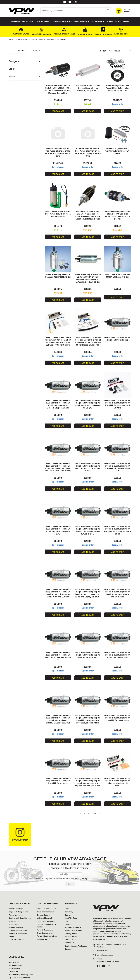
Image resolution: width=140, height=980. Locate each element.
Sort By (103, 51)
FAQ (67, 910)
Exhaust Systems (16, 916)
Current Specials (62, 22)
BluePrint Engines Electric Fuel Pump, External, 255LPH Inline (118, 149)
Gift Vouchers (14, 957)
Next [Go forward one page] (96, 803)
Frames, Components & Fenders (46, 914)
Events (68, 904)
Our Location (70, 929)
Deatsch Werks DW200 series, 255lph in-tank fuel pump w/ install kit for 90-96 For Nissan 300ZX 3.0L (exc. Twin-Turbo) (58, 462)
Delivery (68, 913)
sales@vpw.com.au (105, 944)
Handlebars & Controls (46, 910)
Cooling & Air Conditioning (20, 907)
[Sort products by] (119, 51)
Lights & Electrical (44, 907)
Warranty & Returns (73, 916)
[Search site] (108, 11)
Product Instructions (73, 919)
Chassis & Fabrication (18, 919)
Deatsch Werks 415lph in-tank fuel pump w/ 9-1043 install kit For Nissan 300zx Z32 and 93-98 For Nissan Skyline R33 (88, 338)
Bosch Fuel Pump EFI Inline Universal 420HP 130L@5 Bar (58, 274)
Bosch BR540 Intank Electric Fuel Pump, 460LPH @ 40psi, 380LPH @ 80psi (58, 211)
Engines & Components (18, 901)
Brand (12, 77)
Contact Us (69, 932)
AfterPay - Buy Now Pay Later (21, 963)
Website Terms (71, 926)
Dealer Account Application (76, 935)
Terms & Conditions (62, 867)
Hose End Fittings (16, 898)
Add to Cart (58, 110)
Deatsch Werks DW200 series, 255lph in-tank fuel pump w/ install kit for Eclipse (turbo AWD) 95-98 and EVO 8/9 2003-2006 (58, 586)
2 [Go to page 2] (80, 803)
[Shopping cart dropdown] (123, 11)
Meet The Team (71, 907)
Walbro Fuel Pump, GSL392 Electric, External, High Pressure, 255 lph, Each (88, 87)
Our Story (69, 901)
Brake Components (45, 922)
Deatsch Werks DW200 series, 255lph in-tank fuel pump (118, 336)
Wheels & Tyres (43, 928)
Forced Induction (16, 904)
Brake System (14, 913)
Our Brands (42, 22)
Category (14, 61)
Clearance (98, 22)
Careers (68, 938)
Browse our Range (22, 22)
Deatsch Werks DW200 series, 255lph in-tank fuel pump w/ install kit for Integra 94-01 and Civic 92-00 (118, 586)
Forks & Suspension (45, 919)
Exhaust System (43, 904)
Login (67, 898)
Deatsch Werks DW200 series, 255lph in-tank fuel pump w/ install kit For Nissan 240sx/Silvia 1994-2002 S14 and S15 (58, 710)
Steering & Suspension (18, 922)
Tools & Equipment (16, 929)
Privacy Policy (81, 867)
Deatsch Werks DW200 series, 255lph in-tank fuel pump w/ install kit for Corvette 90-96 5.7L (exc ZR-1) (88, 524)
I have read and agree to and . (59, 867)
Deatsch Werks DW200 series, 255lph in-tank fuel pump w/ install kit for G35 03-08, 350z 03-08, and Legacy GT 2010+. (88, 586)
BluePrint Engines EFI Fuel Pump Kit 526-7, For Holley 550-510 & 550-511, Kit (118, 87)
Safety (11, 926)
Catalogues (114, 22)
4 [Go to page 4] (89, 803)
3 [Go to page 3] (84, 803)
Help (126, 22)
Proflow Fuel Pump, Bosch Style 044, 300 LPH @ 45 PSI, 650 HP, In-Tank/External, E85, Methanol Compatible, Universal (58, 90)
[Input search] (73, 11)
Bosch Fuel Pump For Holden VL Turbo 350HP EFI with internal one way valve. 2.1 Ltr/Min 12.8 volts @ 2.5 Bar (88, 276)
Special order (118, 103)
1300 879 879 (102, 940)
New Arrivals (82, 22)
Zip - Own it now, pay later (19, 967)
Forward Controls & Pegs (47, 925)
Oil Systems (14, 910)
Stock (12, 69)
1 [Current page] (76, 803)
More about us (99, 928)
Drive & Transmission (46, 901)
